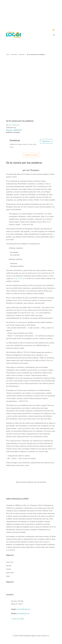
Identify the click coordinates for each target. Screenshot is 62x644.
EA (48, 636)
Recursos (14, 54)
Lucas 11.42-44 (19, 278)
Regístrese (46, 141)
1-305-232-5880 (17, 619)
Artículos (22, 54)
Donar (8, 576)
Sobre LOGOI (10, 573)
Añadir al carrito (31, 155)
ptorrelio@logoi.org (23, 609)
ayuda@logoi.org (23, 613)
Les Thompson (14, 125)
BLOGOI (9, 569)
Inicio (8, 54)
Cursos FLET (10, 562)
